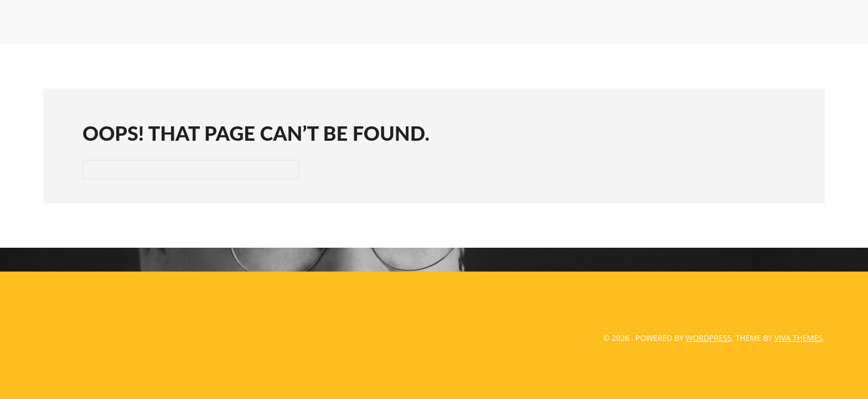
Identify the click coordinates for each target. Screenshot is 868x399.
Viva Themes (799, 338)
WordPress (709, 338)
